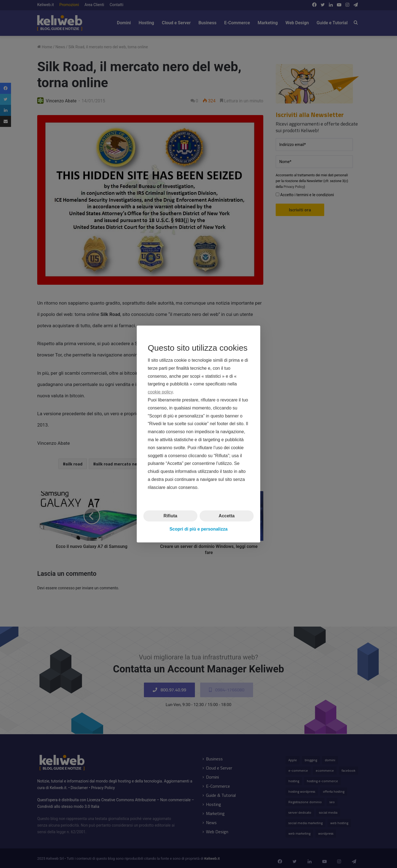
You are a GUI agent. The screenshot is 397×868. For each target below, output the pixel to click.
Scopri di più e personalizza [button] (199, 529)
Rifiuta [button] (170, 516)
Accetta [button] (227, 516)
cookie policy (160, 392)
